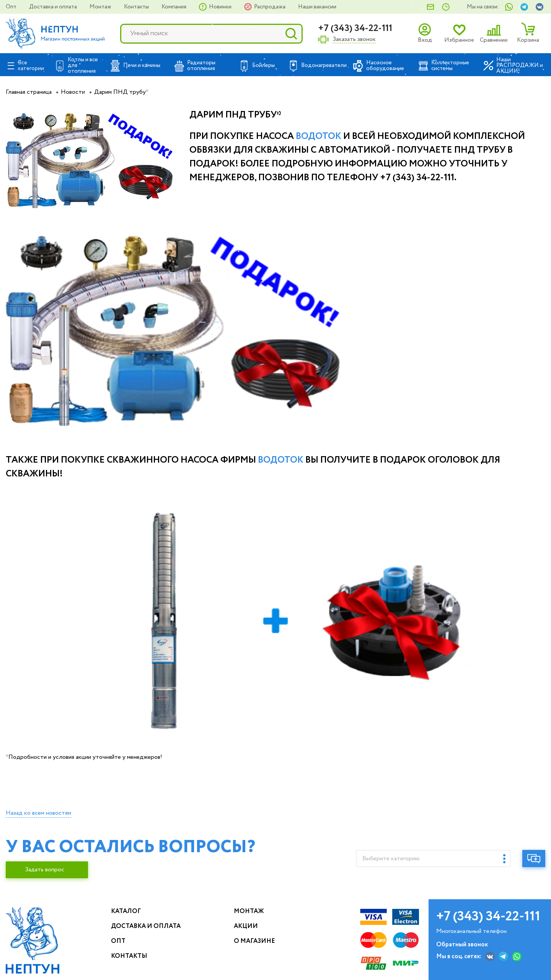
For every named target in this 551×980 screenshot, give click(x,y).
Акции (246, 926)
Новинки (221, 7)
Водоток (281, 460)
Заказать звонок (354, 40)
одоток (321, 136)
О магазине (254, 941)
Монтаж (101, 7)
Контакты (137, 7)
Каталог (126, 911)
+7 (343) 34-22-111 (355, 29)
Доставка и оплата (54, 7)
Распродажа (270, 7)
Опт (12, 7)
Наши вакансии (317, 7)
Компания (174, 7)
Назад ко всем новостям (38, 813)
